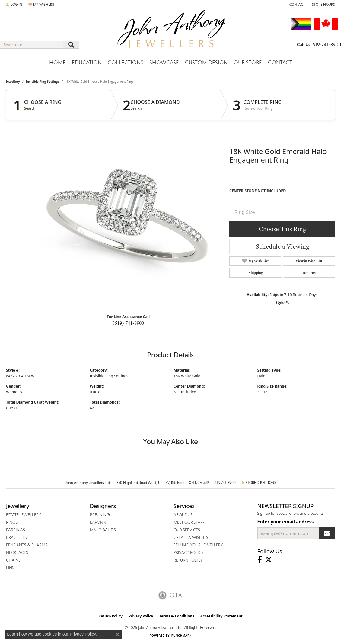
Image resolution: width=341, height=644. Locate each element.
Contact (280, 62)
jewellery (13, 82)
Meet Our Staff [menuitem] (189, 522)
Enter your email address (286, 522)
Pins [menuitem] (10, 568)
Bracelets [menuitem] (16, 537)
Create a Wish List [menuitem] (192, 537)
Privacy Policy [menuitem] (189, 552)
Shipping (256, 273)
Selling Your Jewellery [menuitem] (198, 545)
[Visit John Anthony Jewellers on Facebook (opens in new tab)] (260, 560)
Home (57, 62)
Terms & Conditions (177, 616)
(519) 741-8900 (128, 323)
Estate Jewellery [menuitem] (24, 515)
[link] (296, 5)
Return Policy (110, 616)
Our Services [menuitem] (187, 530)
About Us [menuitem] (183, 515)
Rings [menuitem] (12, 522)
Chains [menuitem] (13, 560)
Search (30, 108)
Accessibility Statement (221, 616)
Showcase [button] (164, 62)
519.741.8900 (225, 483)
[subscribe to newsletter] (327, 533)
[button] (14, 5)
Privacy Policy (141, 616)
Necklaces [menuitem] (17, 552)
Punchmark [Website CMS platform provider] (182, 636)
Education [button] (87, 62)
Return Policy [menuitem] (188, 560)
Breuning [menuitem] (100, 515)
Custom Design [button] (206, 62)
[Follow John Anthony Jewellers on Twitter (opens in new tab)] (269, 560)
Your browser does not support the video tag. (127, 217)
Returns (309, 273)
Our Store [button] (248, 62)
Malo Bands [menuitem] (103, 530)
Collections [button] (126, 62)
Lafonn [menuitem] (98, 522)
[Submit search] (71, 45)
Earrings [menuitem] (16, 530)
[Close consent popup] (117, 634)
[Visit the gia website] (170, 595)
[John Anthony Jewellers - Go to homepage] (171, 33)
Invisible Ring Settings (42, 82)
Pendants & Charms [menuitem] (27, 545)
